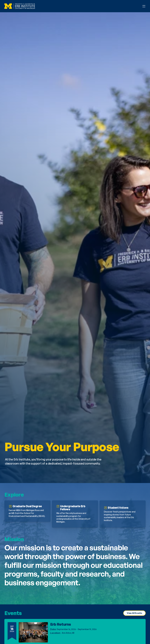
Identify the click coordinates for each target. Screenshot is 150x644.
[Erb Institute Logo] (20, 6)
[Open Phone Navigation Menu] (144, 6)
